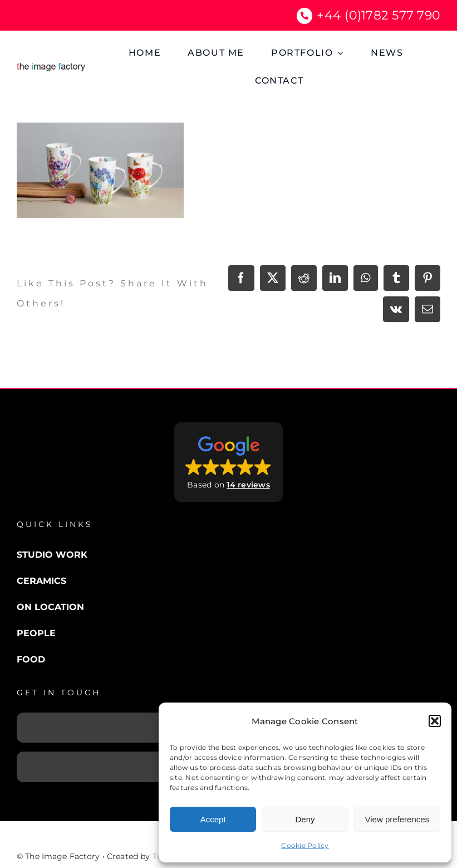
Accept (213, 819)
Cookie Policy (305, 845)
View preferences (397, 819)
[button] (435, 721)
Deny (305, 819)
